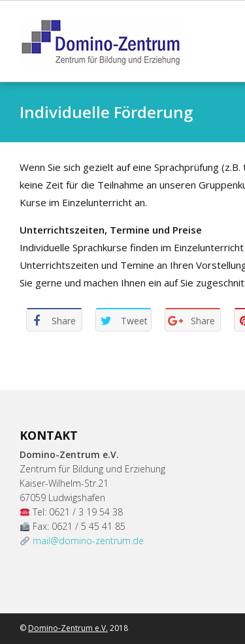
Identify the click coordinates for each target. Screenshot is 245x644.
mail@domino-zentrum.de (88, 541)
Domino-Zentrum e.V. (68, 628)
